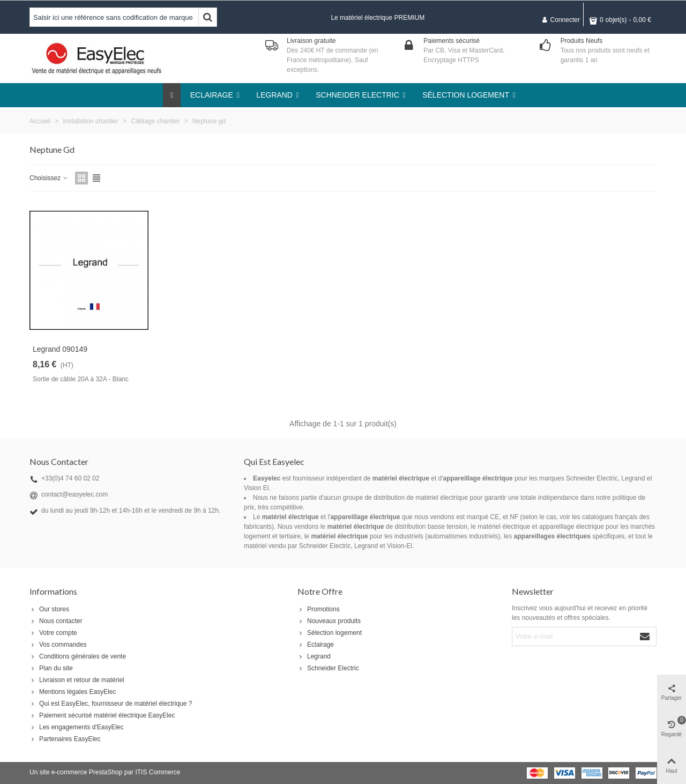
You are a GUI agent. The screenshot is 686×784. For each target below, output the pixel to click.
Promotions (319, 609)
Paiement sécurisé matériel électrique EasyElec (102, 715)
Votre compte (53, 633)
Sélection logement (330, 633)
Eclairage (316, 645)
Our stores (49, 609)
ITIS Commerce (158, 772)
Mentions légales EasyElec (73, 692)
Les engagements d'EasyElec (77, 727)
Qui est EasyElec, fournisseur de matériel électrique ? (111, 704)
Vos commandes (58, 645)
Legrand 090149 (60, 349)
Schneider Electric (328, 668)
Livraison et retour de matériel (77, 680)
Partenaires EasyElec (65, 739)
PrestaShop (106, 772)
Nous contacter (56, 621)
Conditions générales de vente (78, 656)
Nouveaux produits (329, 621)
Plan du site (51, 668)
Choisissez (49, 178)
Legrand (314, 656)
